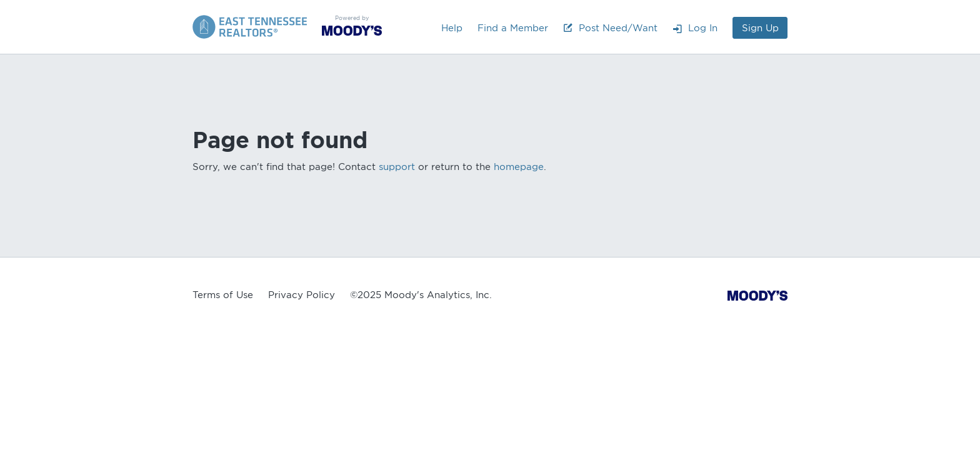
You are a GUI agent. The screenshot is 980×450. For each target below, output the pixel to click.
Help (452, 28)
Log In (695, 28)
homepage (519, 167)
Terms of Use (223, 295)
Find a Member (513, 28)
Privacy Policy (302, 295)
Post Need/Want (610, 28)
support (397, 167)
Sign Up (760, 28)
